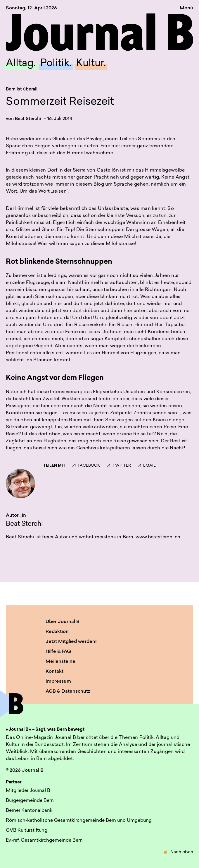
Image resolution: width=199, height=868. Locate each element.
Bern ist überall (22, 89)
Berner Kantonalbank (29, 811)
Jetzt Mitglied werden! (71, 642)
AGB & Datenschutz (68, 691)
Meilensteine (60, 662)
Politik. (56, 64)
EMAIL (147, 466)
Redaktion (57, 632)
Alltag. (21, 64)
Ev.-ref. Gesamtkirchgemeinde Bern (44, 840)
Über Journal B (63, 622)
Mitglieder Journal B (28, 791)
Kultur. (91, 64)
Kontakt (54, 672)
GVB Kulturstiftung (27, 831)
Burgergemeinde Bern (30, 801)
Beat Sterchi (28, 119)
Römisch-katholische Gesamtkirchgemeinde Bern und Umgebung (79, 821)
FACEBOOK (86, 466)
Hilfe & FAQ (58, 652)
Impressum (58, 682)
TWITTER (119, 466)
